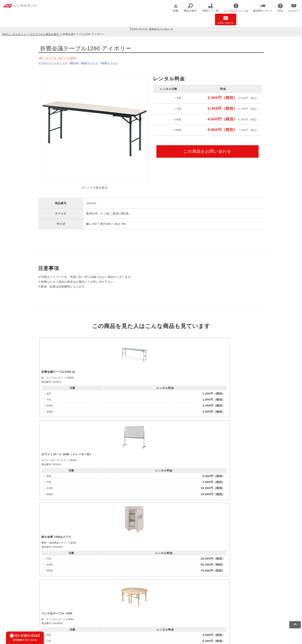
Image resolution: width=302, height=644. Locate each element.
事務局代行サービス (151, 601)
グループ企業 (163, 614)
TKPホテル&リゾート (142, 597)
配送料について (263, 8)
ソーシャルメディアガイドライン (116, 614)
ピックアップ (105, 424)
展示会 (78, 62)
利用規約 (54, 614)
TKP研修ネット (168, 597)
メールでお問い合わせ (151, 549)
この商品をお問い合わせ (207, 150)
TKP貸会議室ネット (61, 597)
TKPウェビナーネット (196, 597)
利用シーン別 (211, 8)
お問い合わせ (226, 20)
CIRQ (81, 597)
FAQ (280, 8)
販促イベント (96, 62)
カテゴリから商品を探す (44, 34)
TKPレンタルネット (14, 34)
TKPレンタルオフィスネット (106, 597)
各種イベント (118, 62)
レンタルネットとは (236, 8)
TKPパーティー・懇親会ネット (97, 601)
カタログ (294, 8)
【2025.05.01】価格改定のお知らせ (151, 29)
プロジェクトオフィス (55, 62)
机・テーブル (49, 58)
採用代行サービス (178, 601)
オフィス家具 (71, 58)
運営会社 (146, 614)
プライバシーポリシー (77, 614)
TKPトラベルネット (206, 601)
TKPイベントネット (226, 597)
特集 (176, 8)
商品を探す (191, 8)
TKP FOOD (128, 601)
